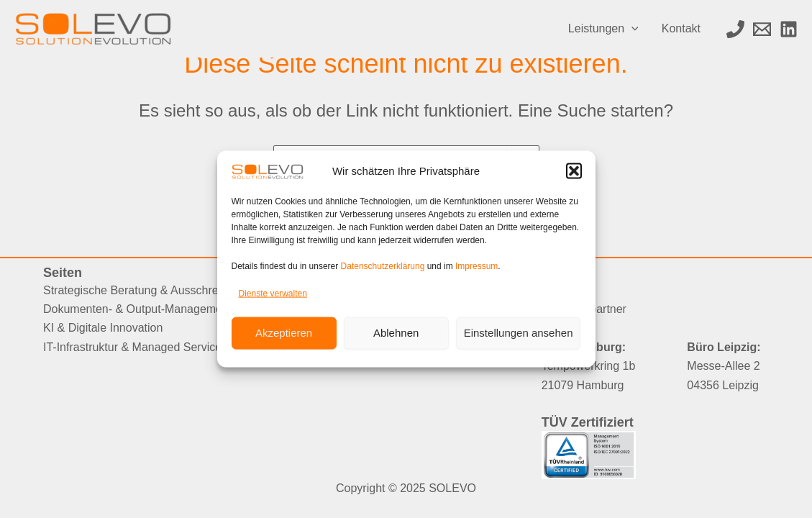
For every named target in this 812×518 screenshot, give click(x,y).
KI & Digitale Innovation (103, 328)
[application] (631, 29)
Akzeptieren (284, 333)
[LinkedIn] (789, 29)
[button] (574, 171)
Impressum (476, 266)
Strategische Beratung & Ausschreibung (145, 290)
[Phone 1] (735, 29)
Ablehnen (396, 333)
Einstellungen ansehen (519, 333)
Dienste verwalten (273, 294)
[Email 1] (762, 29)
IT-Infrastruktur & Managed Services (135, 347)
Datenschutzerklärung (383, 266)
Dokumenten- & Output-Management (137, 309)
